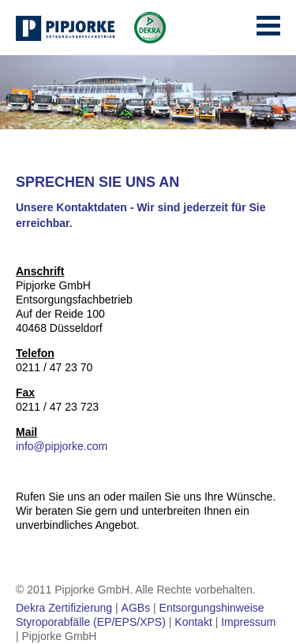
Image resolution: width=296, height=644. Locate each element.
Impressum (248, 622)
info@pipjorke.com (62, 446)
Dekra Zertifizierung (64, 608)
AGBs (136, 608)
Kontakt (193, 622)
